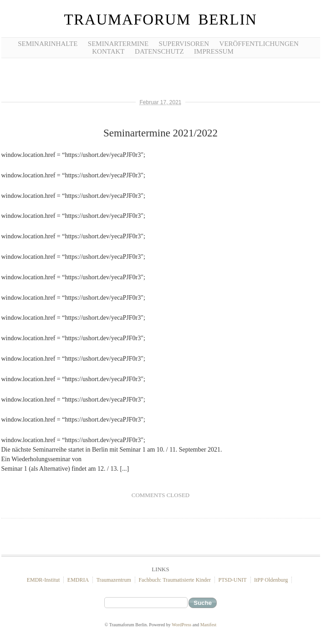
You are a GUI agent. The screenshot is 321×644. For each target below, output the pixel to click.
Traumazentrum (114, 580)
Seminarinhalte (48, 44)
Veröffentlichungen (259, 44)
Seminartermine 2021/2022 (160, 133)
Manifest (209, 625)
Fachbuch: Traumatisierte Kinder (175, 580)
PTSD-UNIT (233, 580)
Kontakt (108, 51)
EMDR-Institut (43, 580)
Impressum (214, 51)
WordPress (181, 625)
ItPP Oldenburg (271, 580)
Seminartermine (118, 44)
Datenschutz (159, 51)
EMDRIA (78, 580)
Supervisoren (184, 44)
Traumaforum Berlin (160, 20)
